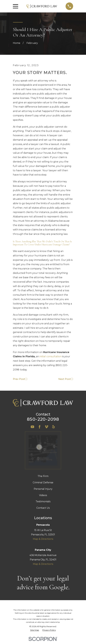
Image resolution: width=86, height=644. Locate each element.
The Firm (43, 476)
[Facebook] (40, 427)
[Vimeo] (46, 427)
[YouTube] (32, 427)
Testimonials (43, 501)
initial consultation (51, 356)
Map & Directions (43, 539)
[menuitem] (35, 630)
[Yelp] (53, 427)
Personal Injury (43, 489)
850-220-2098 (43, 419)
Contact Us (43, 508)
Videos (43, 495)
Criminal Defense (43, 483)
